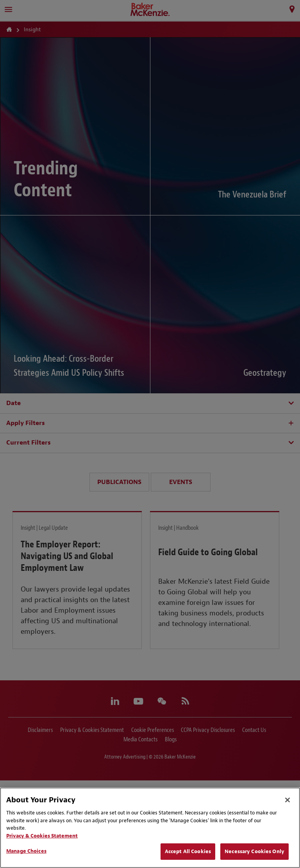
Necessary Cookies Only (254, 851)
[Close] (287, 800)
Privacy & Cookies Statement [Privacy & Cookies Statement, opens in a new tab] (42, 836)
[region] (150, 828)
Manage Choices (26, 851)
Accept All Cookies (188, 851)
